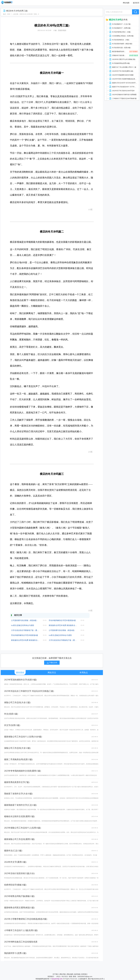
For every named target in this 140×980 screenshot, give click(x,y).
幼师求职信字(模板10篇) (15, 885)
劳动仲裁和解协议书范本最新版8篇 (62, 620)
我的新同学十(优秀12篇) (15, 953)
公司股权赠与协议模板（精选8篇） (25, 620)
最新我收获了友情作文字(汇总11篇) (20, 805)
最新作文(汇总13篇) (13, 851)
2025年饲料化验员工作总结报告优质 (21, 942)
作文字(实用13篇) (12, 725)
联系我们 (84, 974)
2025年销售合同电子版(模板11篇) (19, 896)
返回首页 (136, 3)
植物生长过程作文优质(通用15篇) (19, 816)
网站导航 (63, 974)
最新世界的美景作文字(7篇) (17, 782)
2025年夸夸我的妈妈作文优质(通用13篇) (23, 771)
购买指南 (77, 974)
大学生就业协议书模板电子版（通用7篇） (25, 630)
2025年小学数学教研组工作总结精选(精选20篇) (26, 919)
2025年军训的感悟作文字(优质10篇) (20, 680)
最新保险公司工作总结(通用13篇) (19, 839)
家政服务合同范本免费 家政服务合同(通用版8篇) (63, 625)
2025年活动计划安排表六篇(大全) (19, 873)
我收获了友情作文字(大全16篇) (18, 794)
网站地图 (126, 3)
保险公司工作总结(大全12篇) (17, 702)
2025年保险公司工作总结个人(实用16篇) (23, 828)
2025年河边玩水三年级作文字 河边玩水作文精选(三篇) (29, 691)
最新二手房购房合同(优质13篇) (18, 759)
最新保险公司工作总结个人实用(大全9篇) (23, 737)
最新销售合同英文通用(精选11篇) (19, 908)
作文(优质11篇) (11, 714)
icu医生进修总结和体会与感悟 (23, 625)
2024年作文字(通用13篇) (15, 862)
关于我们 (56, 974)
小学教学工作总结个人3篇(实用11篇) (21, 930)
